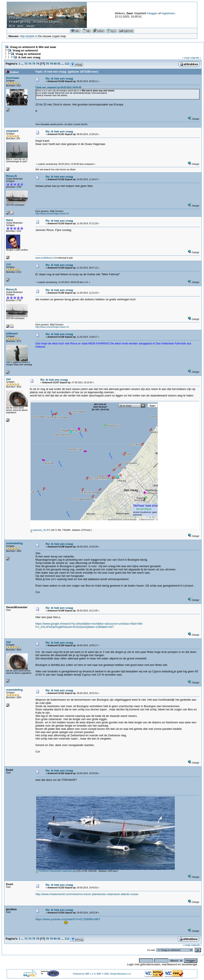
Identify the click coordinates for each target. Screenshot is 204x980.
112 (67, 64)
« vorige (186, 58)
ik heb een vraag (29, 57)
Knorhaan (13, 78)
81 (59, 64)
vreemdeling (14, 543)
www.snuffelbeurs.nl (45, 258)
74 (30, 64)
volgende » (196, 58)
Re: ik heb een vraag (59, 79)
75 (34, 64)
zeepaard (12, 131)
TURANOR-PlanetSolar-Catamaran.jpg (56, 871)
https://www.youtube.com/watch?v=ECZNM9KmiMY (68, 919)
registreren (168, 13)
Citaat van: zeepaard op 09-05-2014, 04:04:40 (58, 87)
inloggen (152, 13)
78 (47, 64)
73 (26, 64)
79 (51, 64)
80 (55, 64)
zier (8, 379)
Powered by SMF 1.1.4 (84, 974)
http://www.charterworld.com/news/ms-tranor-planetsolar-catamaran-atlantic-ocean (87, 894)
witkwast (12, 333)
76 (38, 64)
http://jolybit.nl (29, 36)
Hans (10, 220)
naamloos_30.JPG (40, 530)
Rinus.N (11, 176)
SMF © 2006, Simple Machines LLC (114, 974)
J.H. (9, 264)
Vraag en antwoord (25, 50)
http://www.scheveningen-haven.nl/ (52, 214)
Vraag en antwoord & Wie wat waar (33, 47)
